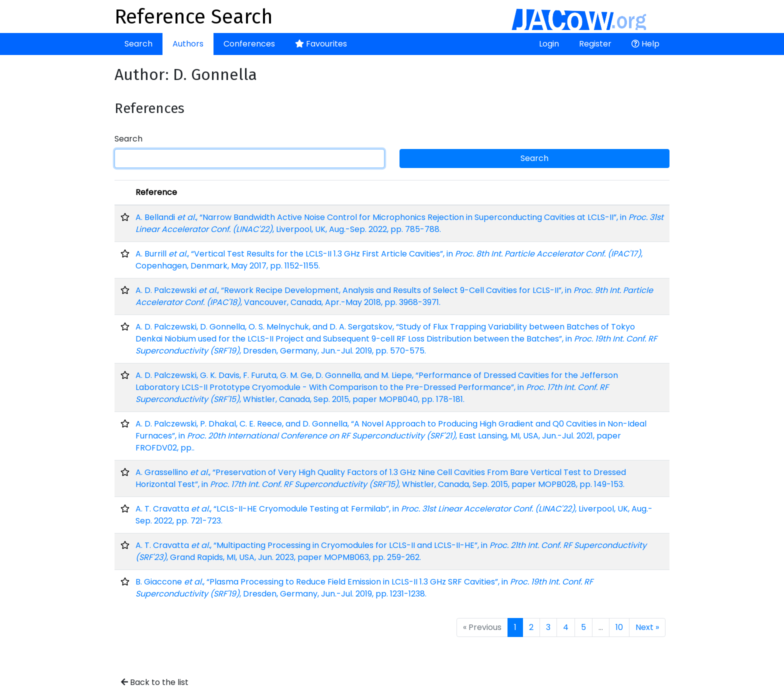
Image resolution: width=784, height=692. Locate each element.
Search (138, 44)
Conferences (249, 44)
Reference (156, 192)
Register (595, 44)
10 (619, 627)
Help (645, 44)
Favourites (321, 44)
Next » (647, 627)
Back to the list (155, 682)
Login (549, 44)
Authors (188, 44)
